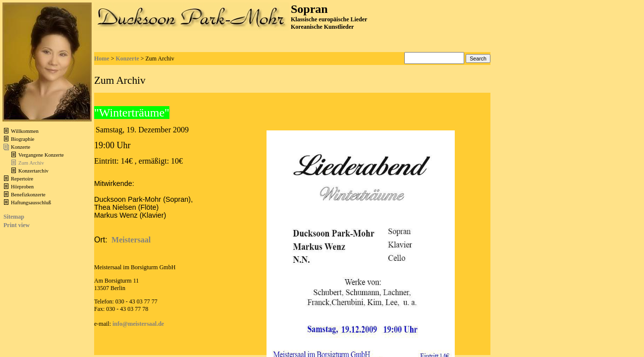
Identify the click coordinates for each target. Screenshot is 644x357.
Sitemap (14, 217)
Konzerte (21, 147)
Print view (17, 225)
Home (102, 59)
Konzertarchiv (33, 171)
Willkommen (25, 131)
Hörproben (22, 187)
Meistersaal (131, 240)
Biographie (23, 139)
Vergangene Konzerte (41, 155)
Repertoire (22, 179)
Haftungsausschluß (31, 203)
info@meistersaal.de (138, 324)
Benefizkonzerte (28, 195)
